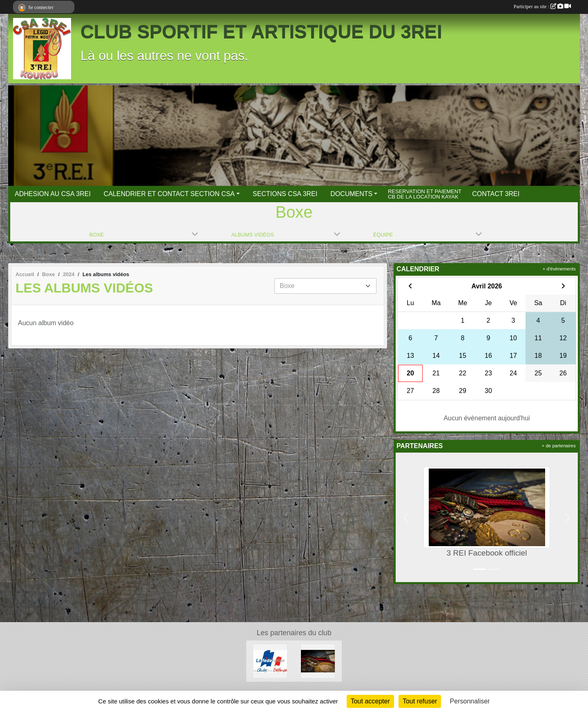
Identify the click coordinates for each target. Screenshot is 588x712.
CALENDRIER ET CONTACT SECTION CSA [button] (169, 194)
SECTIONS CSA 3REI (285, 194)
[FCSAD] (270, 661)
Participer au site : (542, 7)
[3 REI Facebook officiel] (318, 661)
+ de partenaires (559, 446)
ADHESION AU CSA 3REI (53, 194)
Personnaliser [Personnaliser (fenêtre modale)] (470, 701)
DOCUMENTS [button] (351, 194)
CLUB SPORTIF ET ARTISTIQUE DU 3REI (261, 32)
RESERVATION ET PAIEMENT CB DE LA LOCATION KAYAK (425, 194)
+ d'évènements (559, 269)
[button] (406, 517)
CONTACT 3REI (496, 194)
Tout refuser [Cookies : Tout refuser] (420, 701)
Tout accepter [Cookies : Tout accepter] (370, 701)
